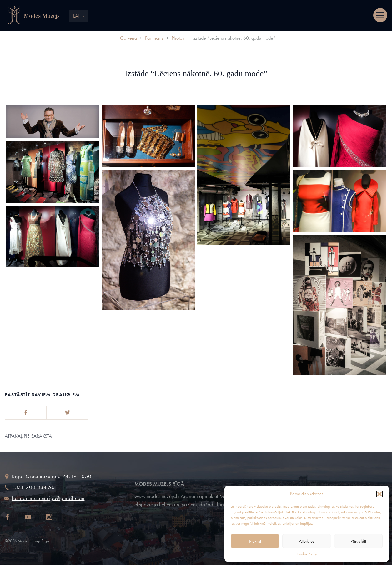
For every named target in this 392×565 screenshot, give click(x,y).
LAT (79, 16)
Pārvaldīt (358, 541)
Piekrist (255, 541)
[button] (379, 494)
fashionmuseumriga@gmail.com (48, 498)
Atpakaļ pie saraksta (28, 436)
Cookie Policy (307, 554)
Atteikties (307, 541)
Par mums (154, 38)
